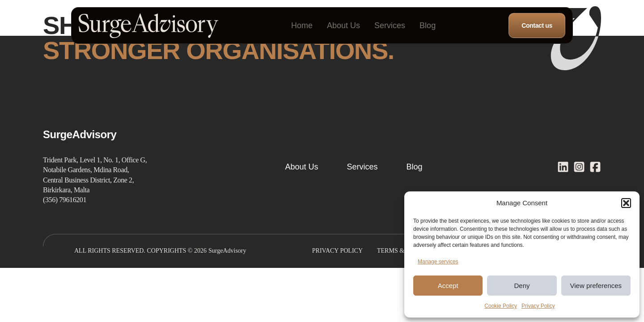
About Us (343, 25)
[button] (626, 203)
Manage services (438, 262)
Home (302, 25)
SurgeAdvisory (227, 251)
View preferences (596, 286)
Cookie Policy (501, 306)
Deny (522, 286)
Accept (448, 286)
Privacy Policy (538, 306)
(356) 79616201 (65, 200)
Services (390, 25)
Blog (428, 25)
